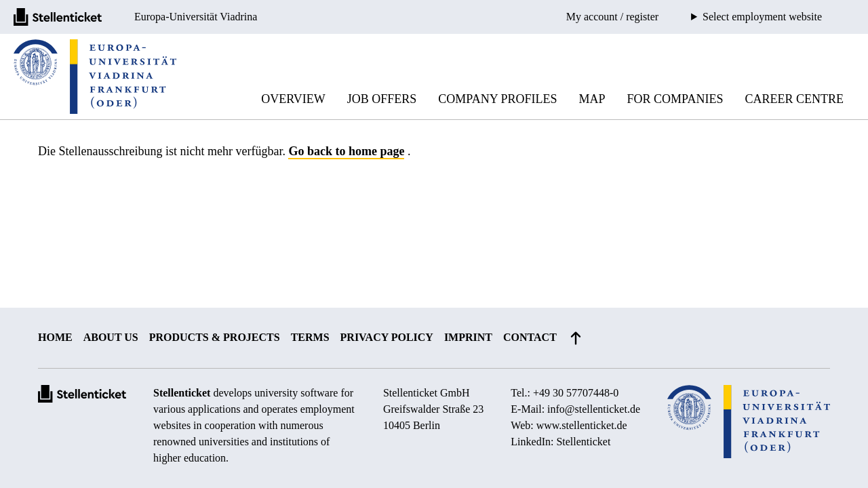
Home (55, 337)
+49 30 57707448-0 (576, 393)
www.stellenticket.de (582, 425)
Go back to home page (346, 151)
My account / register (612, 17)
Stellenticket (182, 393)
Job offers (382, 99)
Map (592, 99)
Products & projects (215, 337)
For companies (675, 99)
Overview (293, 99)
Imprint (468, 337)
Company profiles (497, 99)
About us (111, 337)
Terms (310, 337)
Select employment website (762, 17)
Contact (530, 337)
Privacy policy (387, 337)
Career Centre (794, 99)
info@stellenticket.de (594, 409)
